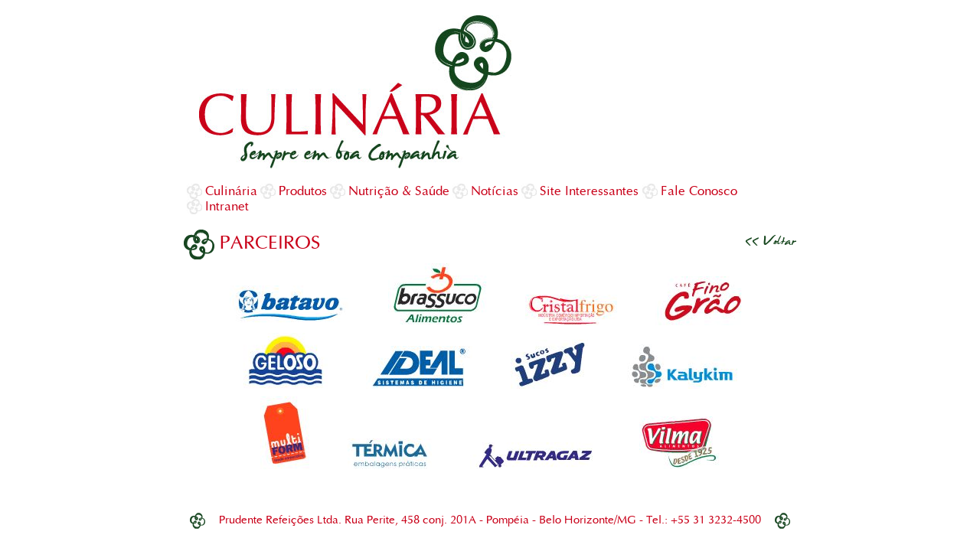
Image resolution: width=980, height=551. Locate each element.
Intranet (227, 206)
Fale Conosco (699, 191)
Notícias (495, 191)
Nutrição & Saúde (399, 191)
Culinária (231, 191)
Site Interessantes (589, 191)
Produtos (303, 191)
